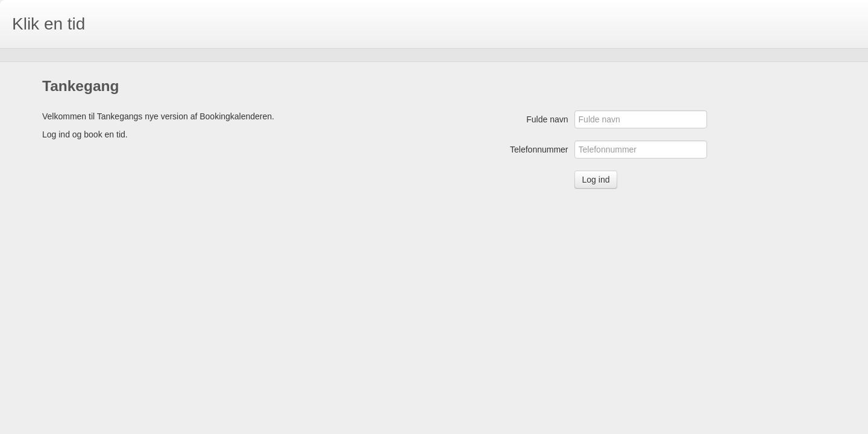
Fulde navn (547, 119)
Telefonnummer (539, 149)
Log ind (596, 180)
